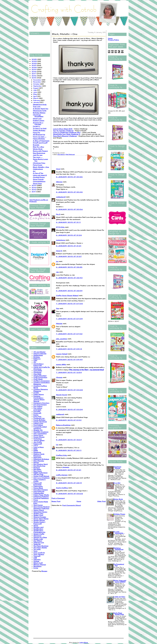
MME (36, 451)
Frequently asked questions (40, 428)
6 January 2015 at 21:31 (69, 246)
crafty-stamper (62, 475)
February (37, 100)
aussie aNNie (61, 364)
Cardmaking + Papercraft (39, 365)
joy (57, 261)
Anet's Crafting (62, 488)
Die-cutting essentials (38, 409)
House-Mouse (39, 437)
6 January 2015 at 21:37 (69, 256)
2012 (34, 190)
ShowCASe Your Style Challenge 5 (67, 134)
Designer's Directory (41, 403)
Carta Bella (38, 371)
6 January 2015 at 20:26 (69, 177)
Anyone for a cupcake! (38, 123)
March (36, 98)
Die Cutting (38, 406)
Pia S (58, 214)
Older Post (101, 501)
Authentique (38, 355)
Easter (36, 415)
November (37, 82)
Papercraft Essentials (38, 484)
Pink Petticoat (39, 491)
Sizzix (36, 525)
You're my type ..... (40, 137)
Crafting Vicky (62, 455)
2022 (34, 63)
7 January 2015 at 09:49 (69, 360)
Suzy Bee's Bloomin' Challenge (65, 136)
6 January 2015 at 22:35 (69, 267)
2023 (34, 61)
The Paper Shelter (40, 548)
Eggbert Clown (39, 120)
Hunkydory (38, 439)
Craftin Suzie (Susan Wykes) (67, 295)
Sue (58, 308)
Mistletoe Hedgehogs (118, 549)
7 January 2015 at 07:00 (69, 304)
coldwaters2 (61, 197)
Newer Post (56, 501)
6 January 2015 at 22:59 (69, 291)
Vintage (36, 561)
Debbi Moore (39, 394)
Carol (58, 169)
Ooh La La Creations (42, 478)
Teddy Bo (37, 544)
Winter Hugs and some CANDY (120, 581)
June (35, 92)
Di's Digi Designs (40, 405)
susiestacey (61, 240)
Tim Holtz (37, 549)
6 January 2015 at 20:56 (69, 209)
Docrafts (37, 411)
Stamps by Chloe (40, 537)
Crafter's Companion (42, 381)
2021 (34, 65)
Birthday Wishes (39, 113)
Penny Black (38, 488)
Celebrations (38, 169)
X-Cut (36, 568)
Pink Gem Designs (41, 490)
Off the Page (38, 474)
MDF (35, 449)
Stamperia (37, 536)
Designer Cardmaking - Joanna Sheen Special (39, 399)
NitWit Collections (40, 473)
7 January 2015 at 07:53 (69, 334)
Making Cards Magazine (39, 455)
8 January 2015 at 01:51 (69, 420)
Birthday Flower (119, 514)
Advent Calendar (40, 354)
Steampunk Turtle (40, 111)
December (37, 80)
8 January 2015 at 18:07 (69, 440)
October (37, 84)
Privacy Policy (113, 40)
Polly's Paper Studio (41, 495)
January (37, 102)
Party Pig (36, 132)
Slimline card (38, 527)
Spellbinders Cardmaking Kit (39, 531)
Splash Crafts (39, 534)
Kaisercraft (38, 444)
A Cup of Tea (38, 173)
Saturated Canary (40, 512)
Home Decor (38, 435)
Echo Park (37, 417)
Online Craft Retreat (41, 476)
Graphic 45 (38, 430)
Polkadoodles (39, 493)
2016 (34, 76)
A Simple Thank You (41, 109)
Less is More (39, 447)
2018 (34, 72)
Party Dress (38, 165)
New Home (38, 471)
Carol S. (59, 251)
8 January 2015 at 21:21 (69, 470)
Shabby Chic (38, 514)
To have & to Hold (40, 128)
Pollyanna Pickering (41, 496)
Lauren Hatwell (62, 354)
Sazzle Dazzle (62, 395)
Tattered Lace (39, 542)
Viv (57, 445)
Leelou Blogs (84, 642)
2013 (34, 188)
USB (35, 558)
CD (35, 362)
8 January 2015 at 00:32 (69, 390)
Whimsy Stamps (40, 565)
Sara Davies (38, 505)
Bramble (36, 145)
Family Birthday (39, 420)
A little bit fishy (119, 597)
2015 (34, 78)
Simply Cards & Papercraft (39, 523)
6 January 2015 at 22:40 (69, 278)
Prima (36, 500)
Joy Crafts (38, 442)
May (35, 94)
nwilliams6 (60, 414)
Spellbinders (38, 529)
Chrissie (59, 377)
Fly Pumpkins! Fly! (119, 565)
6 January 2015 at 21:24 (69, 235)
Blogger (44, 571)
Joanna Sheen (39, 440)
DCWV (36, 393)
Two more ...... (38, 157)
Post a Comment (58, 498)
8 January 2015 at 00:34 (69, 409)
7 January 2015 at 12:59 (69, 372)
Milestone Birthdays (41, 459)
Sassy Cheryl (39, 510)
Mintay (36, 462)
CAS (35, 360)
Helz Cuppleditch (40, 434)
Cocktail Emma (39, 177)
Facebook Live (39, 418)
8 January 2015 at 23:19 (69, 483)
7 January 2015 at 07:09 (69, 319)
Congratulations (39, 181)
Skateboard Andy (40, 104)
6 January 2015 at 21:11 (68, 222)
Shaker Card (38, 515)
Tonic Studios (39, 554)
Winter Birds (38, 149)
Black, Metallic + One (41, 167)
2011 (34, 192)
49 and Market (39, 352)
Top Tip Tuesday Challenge (63, 131)
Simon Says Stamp (41, 519)
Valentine (37, 559)
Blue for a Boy (38, 147)
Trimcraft (37, 556)
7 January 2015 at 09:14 (69, 349)
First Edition (38, 425)
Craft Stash (38, 379)
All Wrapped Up (39, 134)
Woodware (37, 566)
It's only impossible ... (119, 532)
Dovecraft (37, 413)
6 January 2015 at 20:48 (69, 192)
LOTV (36, 445)
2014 (34, 185)
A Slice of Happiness (41, 141)
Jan (58, 272)
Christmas (37, 372)
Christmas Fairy (39, 163)
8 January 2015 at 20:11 (69, 450)
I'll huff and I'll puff (40, 143)
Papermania (38, 486)
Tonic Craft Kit (39, 553)
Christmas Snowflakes (38, 116)
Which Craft (38, 563)
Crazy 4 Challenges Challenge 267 (67, 132)
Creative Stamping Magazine (41, 390)
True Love (37, 106)
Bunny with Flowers (40, 151)
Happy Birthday (39, 139)
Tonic (35, 551)
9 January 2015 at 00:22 (69, 494)
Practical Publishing (41, 498)
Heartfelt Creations (41, 432)
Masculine (37, 457)
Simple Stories (39, 520)
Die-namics (61, 154)
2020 (35, 68)
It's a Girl (117, 483)
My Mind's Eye (39, 466)
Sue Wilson (38, 541)
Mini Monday (39, 461)
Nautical (37, 468)
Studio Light (38, 539)
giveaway (66, 467)
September (38, 86)
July (35, 90)
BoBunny (37, 359)
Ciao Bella (37, 374)
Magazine (37, 452)
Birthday (37, 357)
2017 (34, 74)
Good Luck (37, 118)
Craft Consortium (40, 377)
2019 (34, 70)
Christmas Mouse (117, 467)
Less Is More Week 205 (63, 129)
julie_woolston (62, 339)
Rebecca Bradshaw (63, 425)
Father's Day (38, 423)
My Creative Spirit (41, 464)
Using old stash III (40, 175)
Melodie (59, 324)
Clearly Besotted (40, 376)
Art (34, 171)
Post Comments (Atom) (72, 505)
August (36, 88)
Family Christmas (40, 422)
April (35, 96)
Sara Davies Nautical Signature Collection (41, 508)
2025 (34, 59)
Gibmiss (59, 182)
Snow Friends (38, 179)
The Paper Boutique (41, 546)
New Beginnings (39, 153)
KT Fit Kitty (60, 227)
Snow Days (37, 183)
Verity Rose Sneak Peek (119, 614)
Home (79, 501)
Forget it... (37, 126)
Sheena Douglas (40, 517)
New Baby (37, 469)
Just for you (38, 155)
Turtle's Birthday (39, 130)
